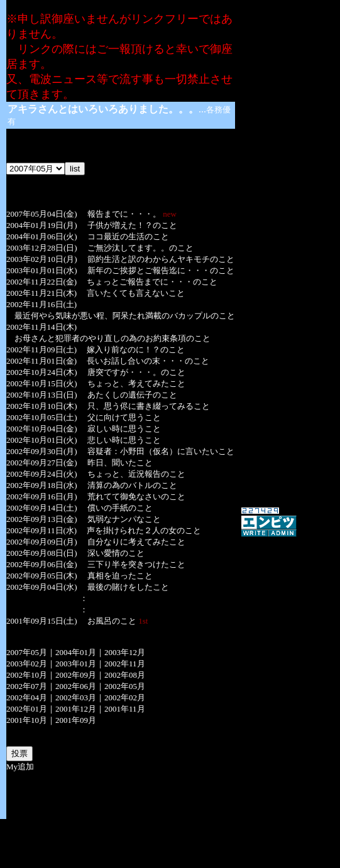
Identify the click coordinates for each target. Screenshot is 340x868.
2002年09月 (76, 675)
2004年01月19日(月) (42, 225)
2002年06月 (76, 686)
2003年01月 (76, 664)
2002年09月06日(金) (42, 564)
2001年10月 (27, 720)
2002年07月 (27, 686)
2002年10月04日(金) (42, 429)
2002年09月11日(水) (41, 530)
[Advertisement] (170, 838)
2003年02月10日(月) (42, 259)
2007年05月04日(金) (42, 214)
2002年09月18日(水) (42, 485)
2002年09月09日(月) (42, 542)
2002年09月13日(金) (42, 519)
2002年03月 (76, 697)
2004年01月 (76, 652)
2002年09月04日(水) (42, 587)
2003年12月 (125, 652)
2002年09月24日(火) (42, 474)
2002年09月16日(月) (42, 496)
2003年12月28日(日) (42, 248)
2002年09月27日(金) (42, 463)
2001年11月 (125, 709)
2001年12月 (76, 709)
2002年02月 (125, 697)
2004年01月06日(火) (42, 236)
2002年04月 (27, 697)
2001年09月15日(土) (42, 621)
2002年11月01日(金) (41, 361)
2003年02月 (27, 664)
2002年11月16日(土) (41, 304)
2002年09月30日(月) (42, 451)
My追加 (20, 767)
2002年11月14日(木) (41, 327)
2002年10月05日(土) (42, 417)
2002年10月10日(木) (42, 406)
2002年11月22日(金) (41, 282)
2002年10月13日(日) (42, 395)
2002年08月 (125, 675)
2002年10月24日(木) (42, 372)
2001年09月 (76, 720)
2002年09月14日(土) (42, 508)
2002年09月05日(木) (42, 576)
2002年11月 (125, 664)
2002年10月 (27, 675)
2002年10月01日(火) (42, 440)
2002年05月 (125, 686)
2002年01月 (27, 709)
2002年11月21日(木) (41, 293)
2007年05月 (27, 652)
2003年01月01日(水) (42, 270)
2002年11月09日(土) (41, 350)
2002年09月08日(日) (42, 553)
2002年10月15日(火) (42, 383)
